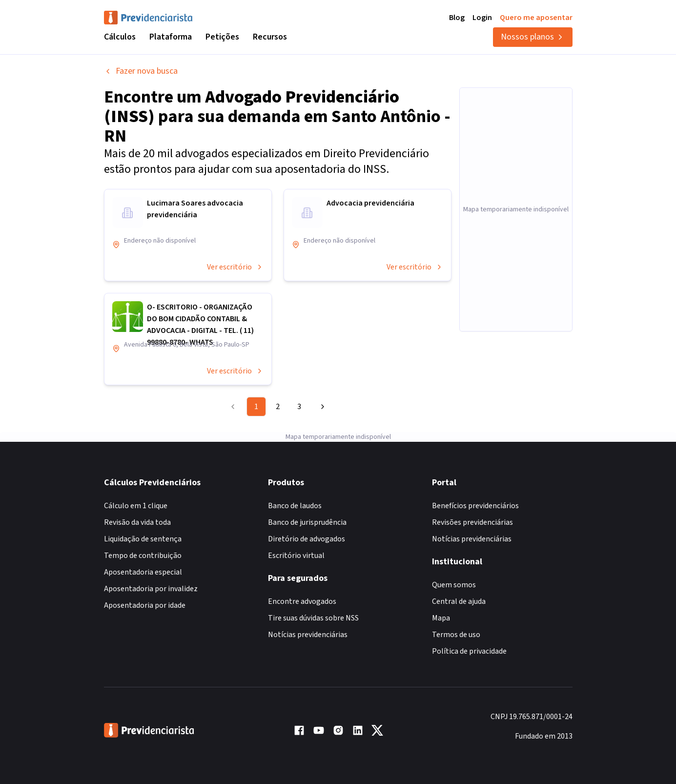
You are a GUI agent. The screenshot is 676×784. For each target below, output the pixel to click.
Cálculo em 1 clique (136, 506)
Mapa (441, 618)
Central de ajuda (459, 601)
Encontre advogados (302, 601)
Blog (457, 18)
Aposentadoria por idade (145, 605)
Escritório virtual (296, 556)
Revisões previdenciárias (472, 522)
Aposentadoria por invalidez (151, 589)
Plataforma (171, 37)
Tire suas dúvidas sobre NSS (313, 618)
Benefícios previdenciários (475, 506)
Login (482, 18)
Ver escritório (235, 267)
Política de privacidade (469, 651)
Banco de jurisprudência (307, 522)
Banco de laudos (295, 506)
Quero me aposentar (536, 18)
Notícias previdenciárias (308, 635)
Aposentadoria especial (143, 572)
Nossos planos (533, 37)
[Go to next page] (321, 407)
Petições (222, 37)
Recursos (270, 37)
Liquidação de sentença (143, 539)
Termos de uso (456, 635)
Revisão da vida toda (137, 522)
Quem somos (454, 585)
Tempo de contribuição (143, 556)
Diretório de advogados (307, 539)
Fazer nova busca (141, 71)
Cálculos (120, 37)
